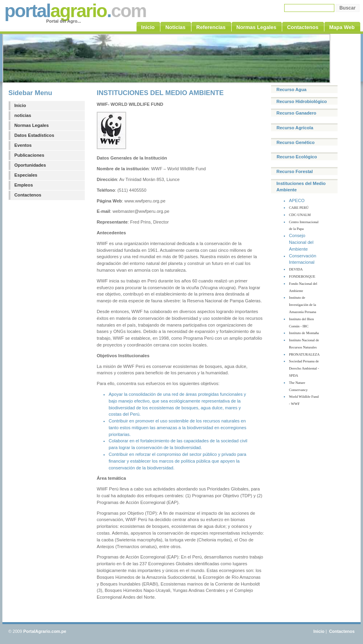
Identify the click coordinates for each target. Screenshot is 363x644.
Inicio (20, 105)
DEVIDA (296, 269)
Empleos (24, 185)
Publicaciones (29, 155)
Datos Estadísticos (34, 135)
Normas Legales (31, 125)
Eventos (23, 145)
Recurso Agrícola (295, 128)
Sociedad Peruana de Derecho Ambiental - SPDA (304, 368)
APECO (297, 200)
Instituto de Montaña (304, 333)
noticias (23, 115)
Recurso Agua (292, 89)
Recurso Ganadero (297, 113)
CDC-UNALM (300, 215)
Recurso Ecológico (297, 157)
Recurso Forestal (295, 171)
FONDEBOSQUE (302, 276)
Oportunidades (30, 165)
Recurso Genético (296, 142)
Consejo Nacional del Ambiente (301, 242)
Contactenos (28, 195)
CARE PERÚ (299, 208)
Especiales (26, 175)
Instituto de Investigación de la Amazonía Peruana (302, 305)
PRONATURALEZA (304, 354)
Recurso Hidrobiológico (302, 101)
